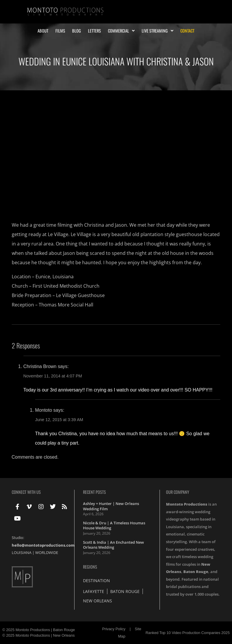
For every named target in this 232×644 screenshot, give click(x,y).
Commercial (121, 31)
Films (60, 31)
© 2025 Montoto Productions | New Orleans (39, 635)
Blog (77, 31)
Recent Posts (94, 492)
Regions (90, 567)
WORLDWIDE (47, 553)
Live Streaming (158, 31)
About (43, 31)
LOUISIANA (22, 553)
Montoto (44, 410)
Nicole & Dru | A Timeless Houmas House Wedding (114, 526)
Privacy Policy (114, 629)
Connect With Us (26, 492)
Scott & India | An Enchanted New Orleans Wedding (114, 545)
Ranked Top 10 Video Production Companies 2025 (188, 633)
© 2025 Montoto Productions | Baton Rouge (39, 630)
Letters (94, 31)
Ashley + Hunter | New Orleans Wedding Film (111, 506)
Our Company (178, 492)
